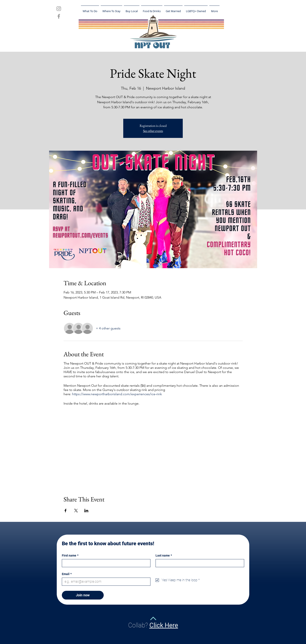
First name (70, 556)
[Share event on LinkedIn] (86, 511)
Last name (164, 556)
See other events (153, 131)
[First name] (105, 563)
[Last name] (199, 563)
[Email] (105, 582)
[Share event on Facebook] (66, 511)
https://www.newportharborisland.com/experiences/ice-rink (117, 394)
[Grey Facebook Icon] (59, 16)
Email (67, 574)
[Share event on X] (76, 511)
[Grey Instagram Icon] (59, 9)
